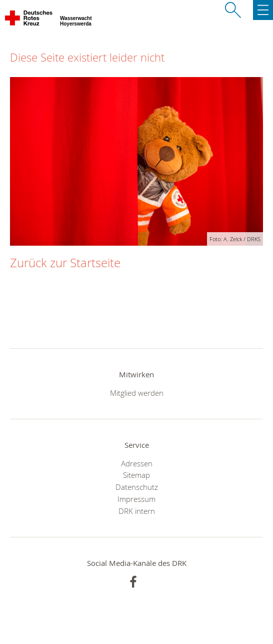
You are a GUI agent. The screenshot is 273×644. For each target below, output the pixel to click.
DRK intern (137, 511)
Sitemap (136, 475)
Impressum (136, 499)
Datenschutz (137, 487)
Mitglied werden (137, 393)
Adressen (137, 463)
